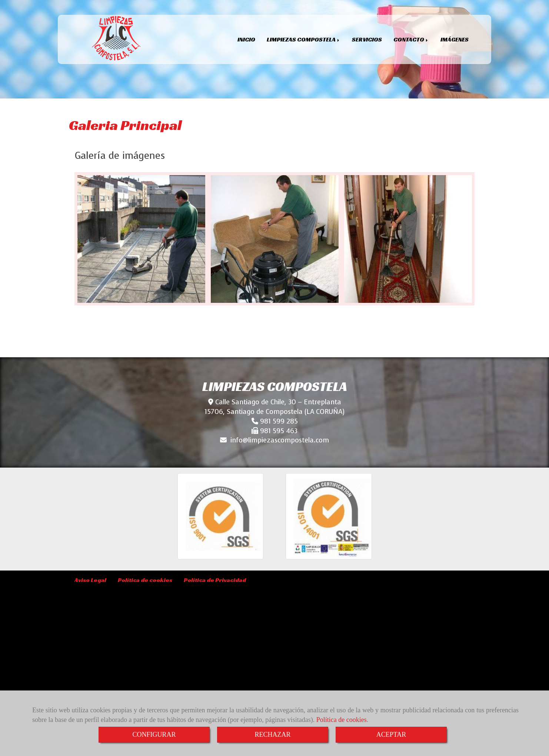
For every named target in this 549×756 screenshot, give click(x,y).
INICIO (246, 39)
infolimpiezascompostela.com (280, 440)
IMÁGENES (455, 39)
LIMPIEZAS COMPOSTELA (304, 39)
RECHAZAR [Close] (272, 735)
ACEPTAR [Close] (391, 735)
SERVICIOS (367, 39)
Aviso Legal (90, 580)
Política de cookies (342, 720)
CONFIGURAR (154, 735)
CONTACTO (411, 39)
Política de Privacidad (215, 580)
